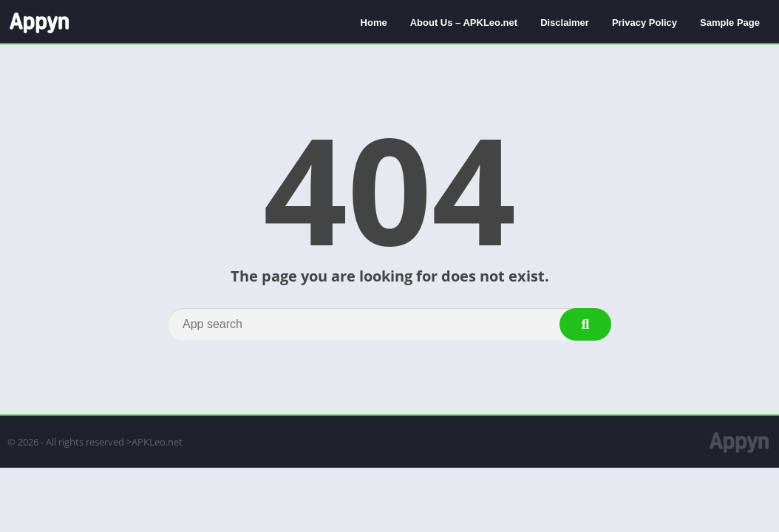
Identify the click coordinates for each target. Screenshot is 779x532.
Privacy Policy (644, 23)
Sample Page (730, 23)
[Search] (389, 324)
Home (374, 23)
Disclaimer (565, 23)
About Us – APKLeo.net (464, 23)
